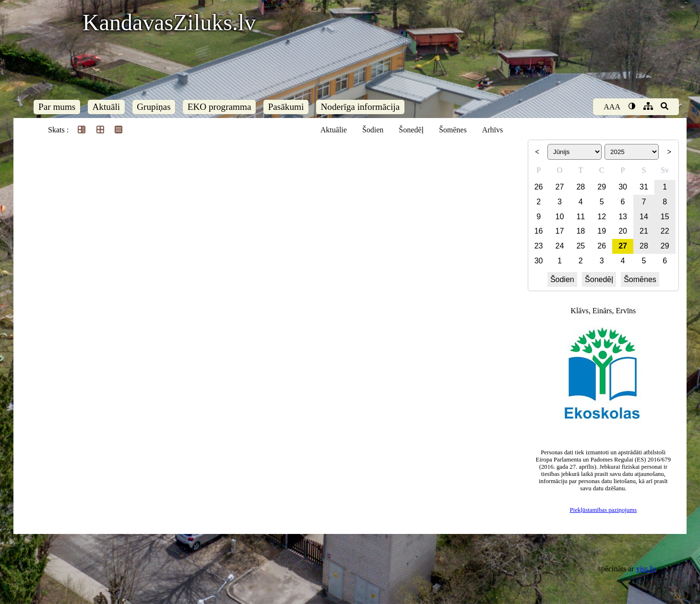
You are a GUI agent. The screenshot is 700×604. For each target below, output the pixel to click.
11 (581, 217)
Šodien (373, 130)
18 (581, 231)
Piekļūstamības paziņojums (603, 510)
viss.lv (646, 569)
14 (644, 217)
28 (581, 187)
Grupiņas (154, 107)
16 (539, 231)
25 (581, 246)
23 (539, 246)
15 (665, 217)
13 (623, 217)
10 (560, 217)
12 (602, 217)
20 (623, 231)
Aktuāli (107, 107)
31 (644, 187)
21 (644, 231)
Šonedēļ (411, 130)
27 (560, 187)
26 (539, 187)
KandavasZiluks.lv (169, 22)
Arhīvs (493, 130)
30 (623, 187)
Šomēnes (453, 130)
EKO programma (219, 107)
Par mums (57, 107)
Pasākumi (286, 107)
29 (602, 187)
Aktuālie (334, 130)
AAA (612, 107)
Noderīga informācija (360, 107)
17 (560, 231)
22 (665, 231)
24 (560, 246)
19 (602, 231)
